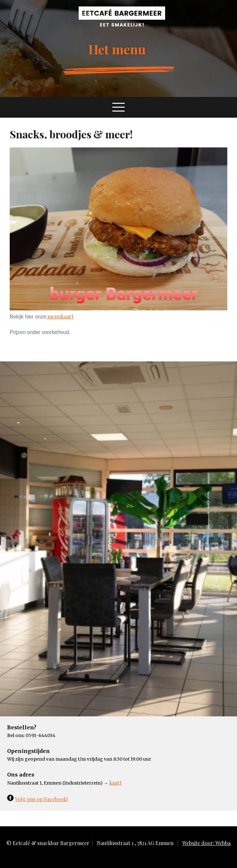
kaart (115, 782)
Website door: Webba (206, 843)
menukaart (60, 316)
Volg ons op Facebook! (41, 799)
